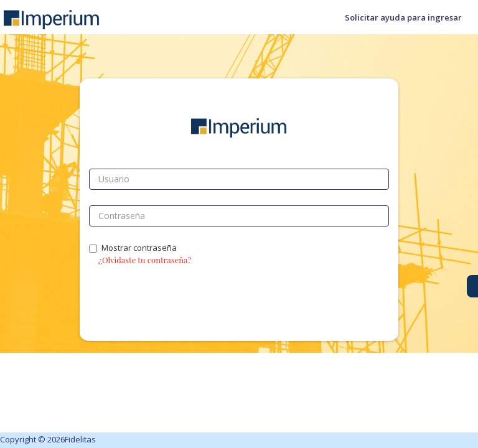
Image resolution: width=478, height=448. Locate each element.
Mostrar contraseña (133, 248)
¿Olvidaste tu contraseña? (145, 260)
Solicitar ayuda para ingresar (403, 17)
